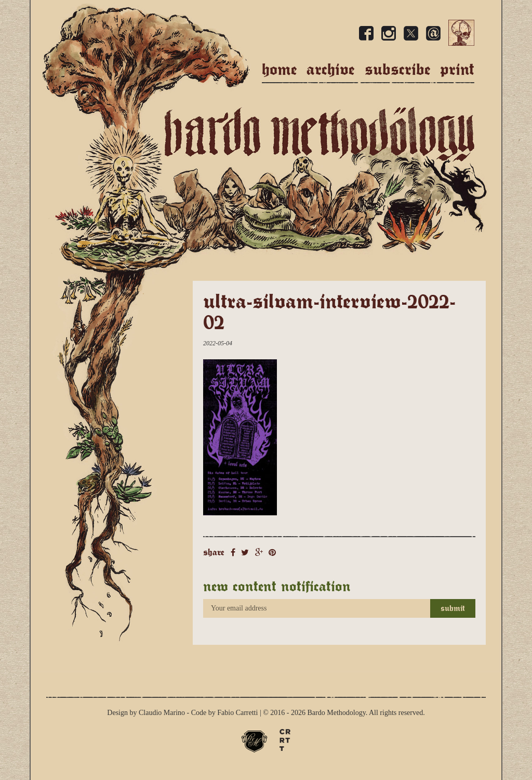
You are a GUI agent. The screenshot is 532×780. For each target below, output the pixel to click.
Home (280, 69)
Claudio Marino (162, 713)
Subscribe (398, 69)
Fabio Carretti (237, 713)
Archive (331, 69)
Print (457, 69)
